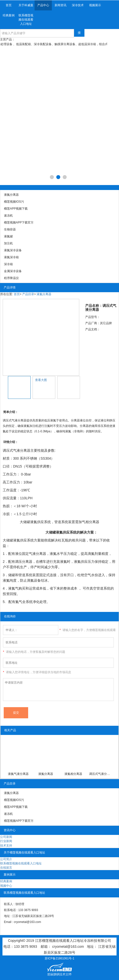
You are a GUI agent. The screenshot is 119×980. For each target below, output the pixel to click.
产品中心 (43, 5)
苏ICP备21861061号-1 (59, 958)
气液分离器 (22, 450)
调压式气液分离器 (101, 774)
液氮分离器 (44, 294)
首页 (9, 5)
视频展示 (95, 5)
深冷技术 (78, 5)
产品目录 (28, 294)
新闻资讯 (60, 5)
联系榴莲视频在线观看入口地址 (26, 20)
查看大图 (41, 380)
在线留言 (6, 868)
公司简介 (6, 859)
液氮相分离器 (73, 774)
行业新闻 (6, 841)
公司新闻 (6, 837)
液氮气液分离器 (18, 774)
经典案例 (9, 15)
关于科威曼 (26, 5)
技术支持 (6, 846)
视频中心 (6, 886)
